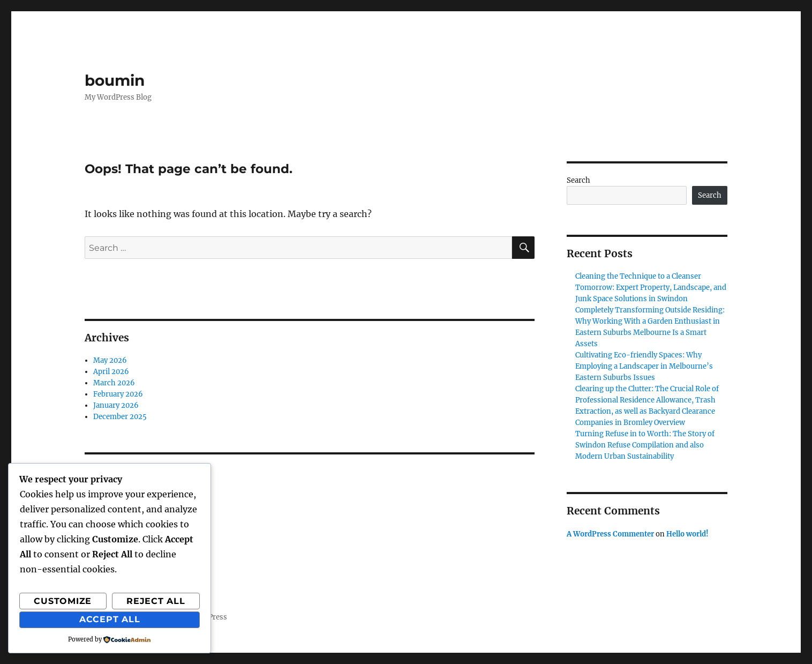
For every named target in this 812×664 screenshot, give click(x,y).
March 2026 (114, 383)
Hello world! (687, 534)
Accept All (110, 619)
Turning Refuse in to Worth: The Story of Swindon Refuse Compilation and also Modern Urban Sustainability (645, 445)
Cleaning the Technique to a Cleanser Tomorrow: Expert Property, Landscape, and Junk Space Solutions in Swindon (651, 288)
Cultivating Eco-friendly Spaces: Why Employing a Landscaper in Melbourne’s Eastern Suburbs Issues (644, 366)
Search (578, 180)
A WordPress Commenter (610, 534)
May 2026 (110, 360)
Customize (63, 601)
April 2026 (111, 372)
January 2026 (116, 405)
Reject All (156, 601)
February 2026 (118, 394)
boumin (115, 80)
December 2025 (120, 417)
